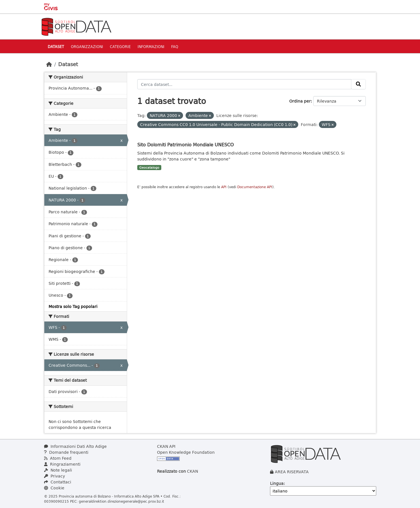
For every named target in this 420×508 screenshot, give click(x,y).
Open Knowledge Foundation (186, 452)
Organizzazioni (87, 46)
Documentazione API (255, 187)
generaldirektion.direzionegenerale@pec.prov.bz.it (121, 501)
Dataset (56, 46)
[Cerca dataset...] (244, 84)
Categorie (120, 46)
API (224, 187)
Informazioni (151, 46)
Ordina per (300, 101)
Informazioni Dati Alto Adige (75, 446)
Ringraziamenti (62, 464)
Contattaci (58, 482)
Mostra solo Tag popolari (73, 306)
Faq (175, 46)
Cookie (54, 488)
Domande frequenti (66, 452)
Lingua (277, 483)
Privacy (55, 476)
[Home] (49, 64)
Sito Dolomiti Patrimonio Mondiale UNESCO (186, 145)
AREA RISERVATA (292, 472)
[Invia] (358, 84)
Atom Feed (58, 458)
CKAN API (166, 446)
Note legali (58, 470)
